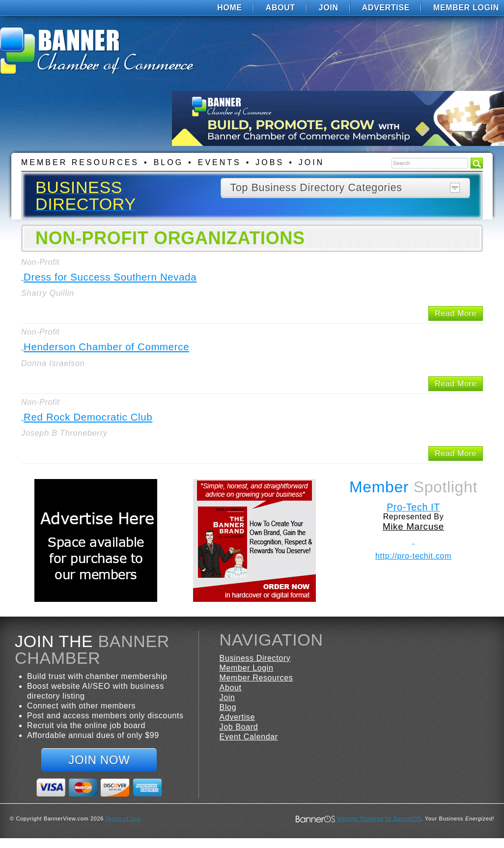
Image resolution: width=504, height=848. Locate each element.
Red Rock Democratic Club (88, 417)
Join (329, 8)
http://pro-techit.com (413, 556)
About (280, 8)
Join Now (99, 760)
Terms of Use (123, 819)
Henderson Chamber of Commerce (106, 347)
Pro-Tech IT (413, 507)
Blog (168, 162)
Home (230, 8)
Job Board (239, 727)
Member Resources (80, 162)
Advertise (386, 8)
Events (220, 162)
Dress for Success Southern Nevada (110, 277)
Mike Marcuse (413, 526)
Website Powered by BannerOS (379, 819)
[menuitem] (230, 8)
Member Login (466, 8)
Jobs (270, 162)
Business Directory (255, 658)
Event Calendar (249, 737)
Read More (456, 313)
